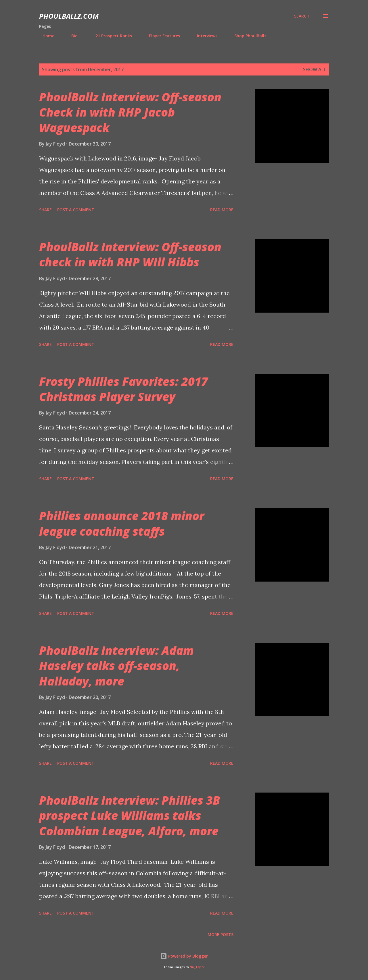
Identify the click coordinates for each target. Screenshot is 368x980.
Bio (71, 36)
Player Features (161, 36)
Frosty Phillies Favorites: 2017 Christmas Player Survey (123, 389)
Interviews (204, 36)
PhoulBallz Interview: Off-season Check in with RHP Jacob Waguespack (130, 112)
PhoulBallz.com (69, 16)
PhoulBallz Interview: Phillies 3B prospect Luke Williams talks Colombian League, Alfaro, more (130, 816)
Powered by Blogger (184, 956)
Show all (315, 69)
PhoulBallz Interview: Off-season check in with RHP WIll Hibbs (130, 254)
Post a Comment (76, 210)
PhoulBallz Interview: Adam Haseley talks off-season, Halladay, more (116, 666)
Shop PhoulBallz (247, 36)
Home (45, 36)
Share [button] (45, 210)
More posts (221, 935)
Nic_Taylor (197, 967)
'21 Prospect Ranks (110, 36)
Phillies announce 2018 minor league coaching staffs (122, 523)
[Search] (302, 16)
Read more (222, 210)
